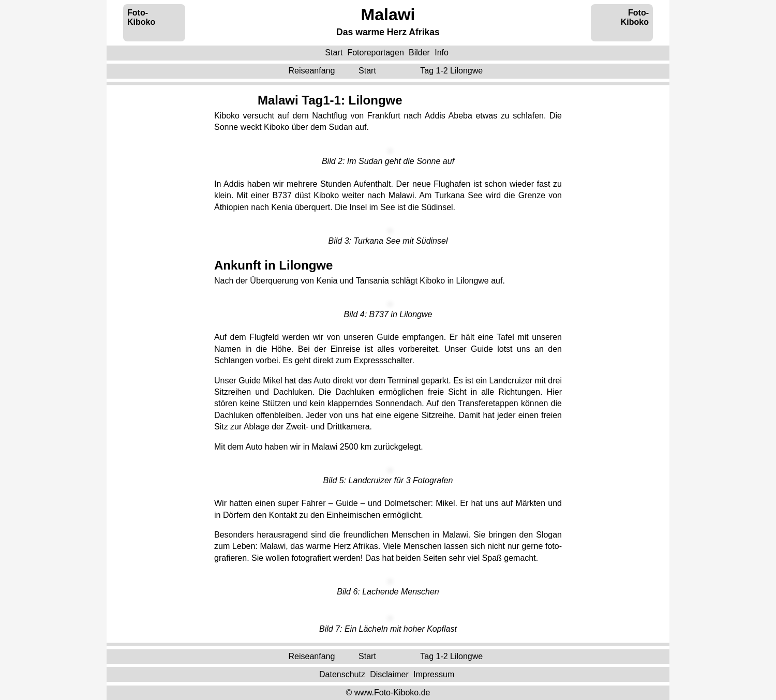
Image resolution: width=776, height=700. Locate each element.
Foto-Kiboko (141, 17)
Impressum (434, 674)
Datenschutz (342, 674)
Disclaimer (389, 674)
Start (334, 53)
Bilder (419, 53)
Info (442, 53)
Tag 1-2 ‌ (452, 71)
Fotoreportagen (375, 53)
